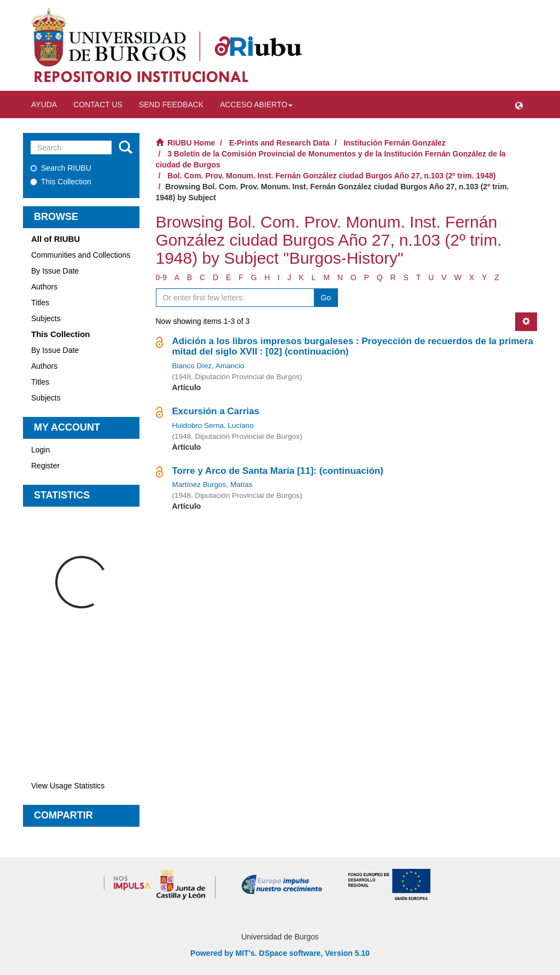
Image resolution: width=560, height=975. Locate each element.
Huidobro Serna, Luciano (213, 425)
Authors (44, 287)
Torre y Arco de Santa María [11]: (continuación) (278, 471)
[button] (519, 105)
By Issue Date (55, 271)
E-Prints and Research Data (279, 143)
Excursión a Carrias (216, 411)
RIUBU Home (191, 143)
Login (40, 450)
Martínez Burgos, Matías (212, 484)
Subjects (46, 318)
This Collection (61, 182)
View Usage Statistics (68, 786)
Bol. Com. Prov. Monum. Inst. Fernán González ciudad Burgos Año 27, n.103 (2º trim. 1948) (331, 176)
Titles (40, 303)
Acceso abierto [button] (256, 105)
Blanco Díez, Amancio (208, 366)
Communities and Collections (81, 255)
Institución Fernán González (395, 143)
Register (45, 466)
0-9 (161, 277)
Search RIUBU (61, 168)
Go (326, 298)
